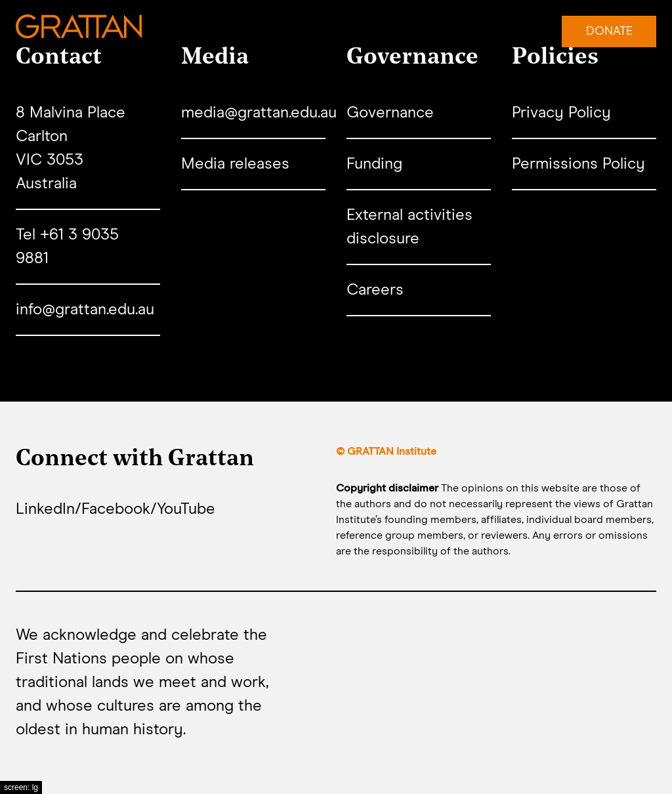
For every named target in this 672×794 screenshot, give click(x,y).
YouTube (186, 509)
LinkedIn (45, 509)
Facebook (116, 509)
